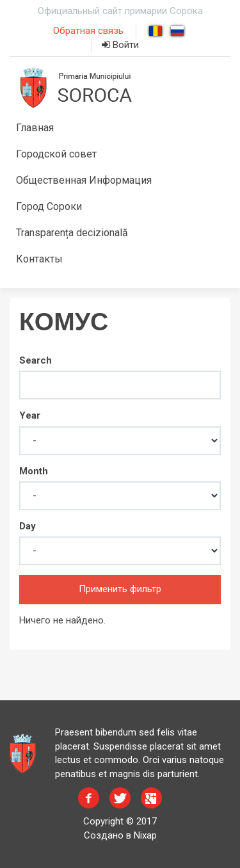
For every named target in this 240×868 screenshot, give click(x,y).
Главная (35, 128)
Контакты (39, 259)
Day (28, 526)
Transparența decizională (72, 233)
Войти (120, 45)
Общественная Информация (84, 180)
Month (34, 471)
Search (36, 360)
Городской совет (56, 154)
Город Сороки (49, 206)
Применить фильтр (120, 589)
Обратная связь (88, 31)
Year (30, 415)
